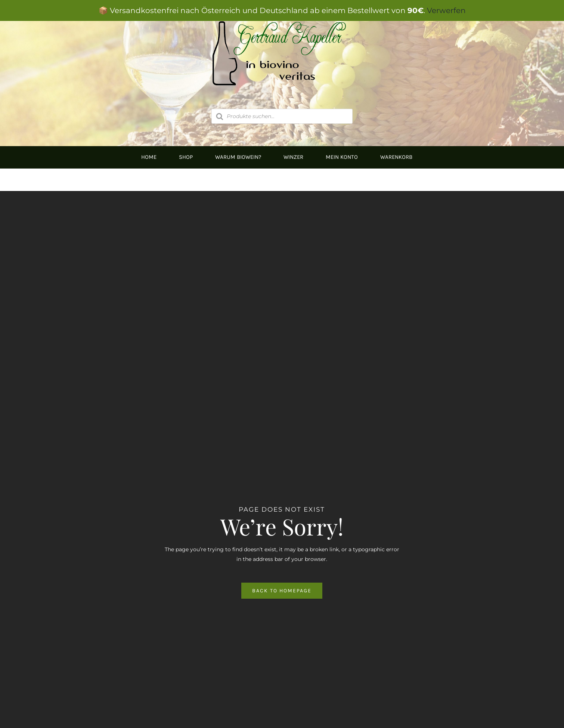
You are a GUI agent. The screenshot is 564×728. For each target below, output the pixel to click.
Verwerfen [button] (446, 10)
